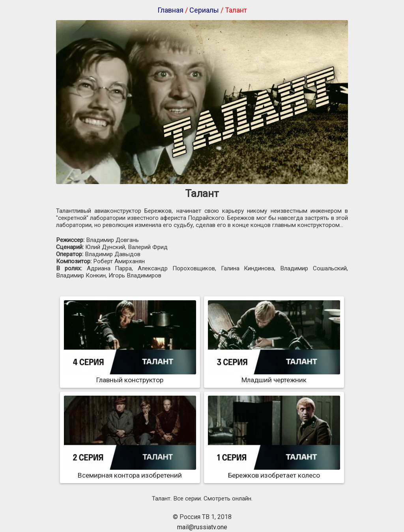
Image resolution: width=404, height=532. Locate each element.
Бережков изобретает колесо (274, 471)
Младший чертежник (274, 376)
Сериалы (204, 10)
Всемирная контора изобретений (130, 471)
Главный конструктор (130, 376)
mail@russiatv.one (202, 527)
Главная (170, 10)
